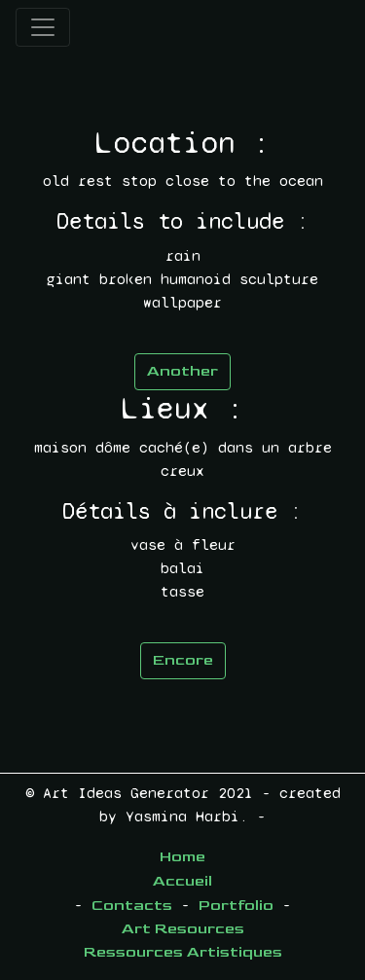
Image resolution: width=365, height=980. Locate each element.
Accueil (182, 881)
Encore (183, 660)
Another (182, 371)
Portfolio (236, 906)
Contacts (132, 906)
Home (182, 857)
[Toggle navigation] (43, 27)
